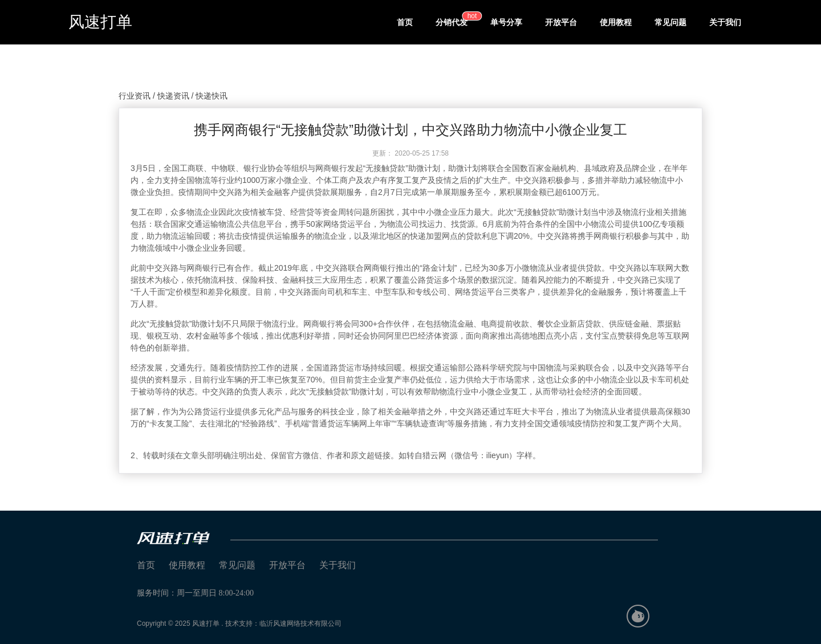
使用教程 (616, 22)
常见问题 (670, 22)
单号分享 (506, 22)
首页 (405, 22)
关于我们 (725, 22)
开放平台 (561, 22)
